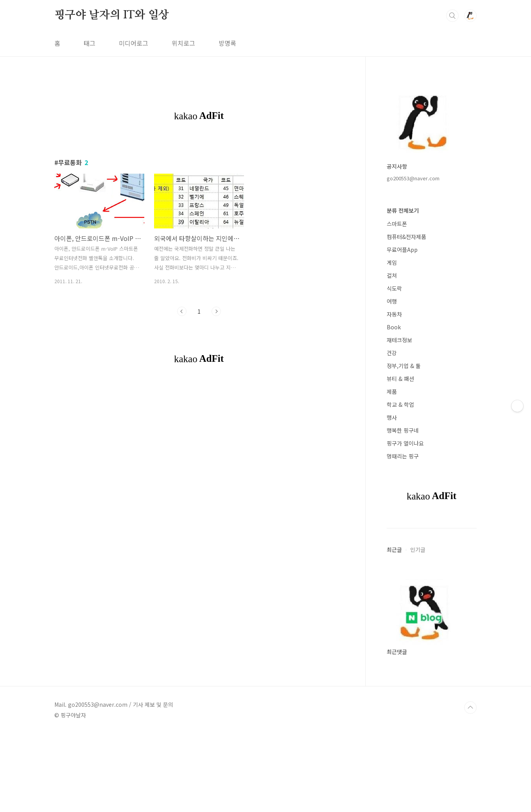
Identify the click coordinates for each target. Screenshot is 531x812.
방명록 (227, 43)
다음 (216, 311)
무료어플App (402, 250)
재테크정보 (399, 340)
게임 (392, 262)
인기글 (418, 550)
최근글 (394, 550)
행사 (392, 417)
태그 (90, 43)
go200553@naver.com (413, 178)
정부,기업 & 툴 (404, 366)
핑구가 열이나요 (405, 443)
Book (394, 327)
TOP (470, 708)
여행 (392, 301)
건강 (392, 353)
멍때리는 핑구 (403, 456)
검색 (452, 16)
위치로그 (183, 43)
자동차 (394, 314)
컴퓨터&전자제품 (406, 237)
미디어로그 (134, 43)
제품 (392, 392)
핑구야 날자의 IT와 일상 (112, 15)
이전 (182, 311)
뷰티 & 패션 (400, 379)
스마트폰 (397, 224)
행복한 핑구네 (403, 430)
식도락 (394, 288)
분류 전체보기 (403, 210)
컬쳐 (392, 275)
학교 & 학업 (400, 404)
